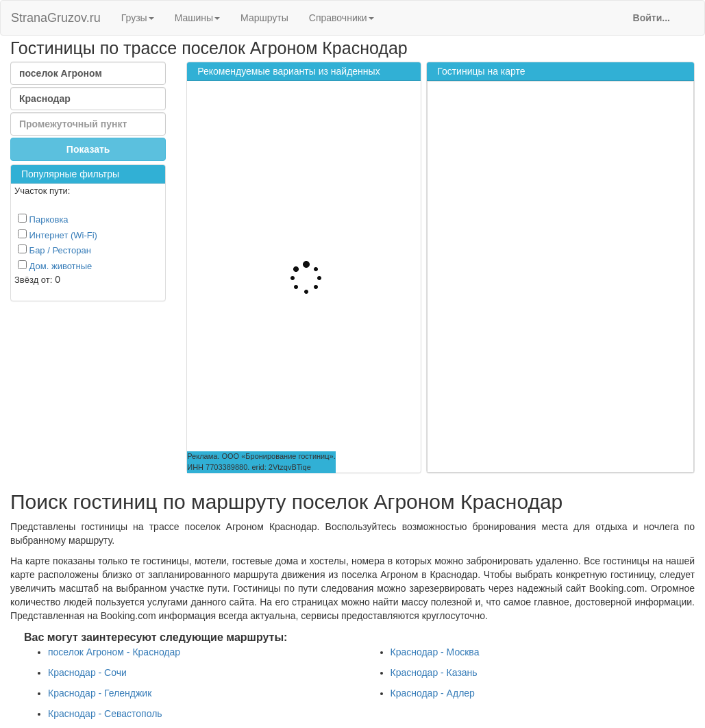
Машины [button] (197, 18)
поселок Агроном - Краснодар (114, 652)
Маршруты (264, 18)
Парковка (43, 219)
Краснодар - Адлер (433, 693)
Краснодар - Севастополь (105, 714)
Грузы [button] (138, 18)
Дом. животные (55, 266)
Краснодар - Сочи (87, 673)
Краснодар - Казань (434, 673)
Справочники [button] (342, 18)
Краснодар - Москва (435, 652)
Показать (88, 149)
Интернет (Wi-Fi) (58, 235)
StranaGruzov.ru (56, 18)
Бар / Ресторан (54, 250)
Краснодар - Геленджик (100, 693)
